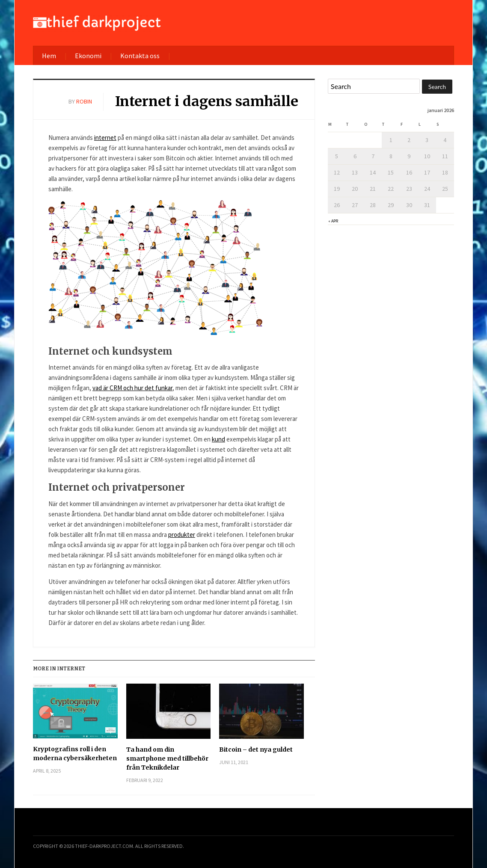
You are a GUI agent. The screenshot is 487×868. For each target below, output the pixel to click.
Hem (49, 56)
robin (84, 101)
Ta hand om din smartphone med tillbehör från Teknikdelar (167, 758)
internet (105, 138)
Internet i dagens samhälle (207, 101)
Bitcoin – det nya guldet (256, 750)
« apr (333, 221)
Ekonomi (88, 56)
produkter (182, 535)
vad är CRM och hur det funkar (132, 388)
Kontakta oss (140, 56)
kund (218, 439)
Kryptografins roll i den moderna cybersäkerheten (75, 754)
